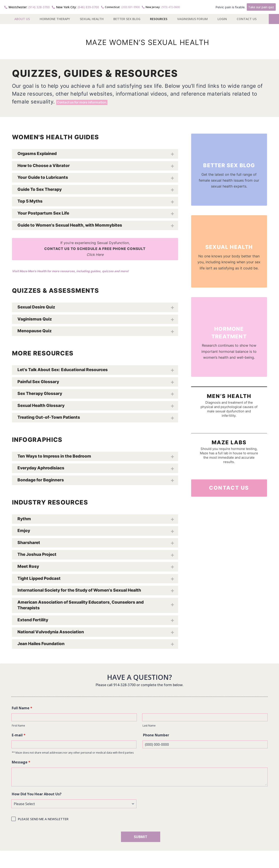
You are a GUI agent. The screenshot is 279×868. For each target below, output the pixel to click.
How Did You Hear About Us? (37, 796)
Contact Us (247, 18)
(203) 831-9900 (109, 6)
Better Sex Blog (127, 18)
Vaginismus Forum (192, 18)
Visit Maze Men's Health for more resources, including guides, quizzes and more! (81, 273)
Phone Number (156, 737)
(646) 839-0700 (67, 6)
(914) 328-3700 (24, 6)
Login (222, 18)
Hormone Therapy (55, 18)
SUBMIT (141, 838)
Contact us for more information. (99, 99)
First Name (18, 727)
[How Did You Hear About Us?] (74, 805)
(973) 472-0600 (149, 6)
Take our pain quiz (263, 6)
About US (22, 18)
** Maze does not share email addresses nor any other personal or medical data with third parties (73, 754)
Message (21, 764)
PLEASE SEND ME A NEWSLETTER (43, 820)
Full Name (22, 710)
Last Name (149, 727)
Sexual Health (92, 18)
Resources (159, 18)
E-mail (19, 737)
